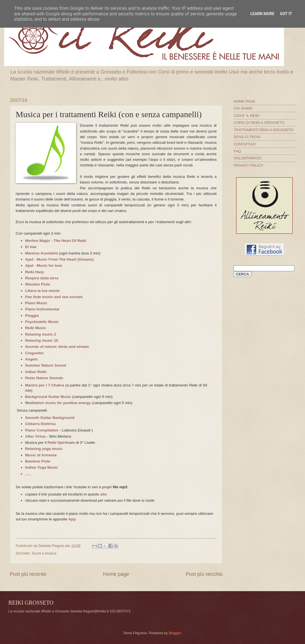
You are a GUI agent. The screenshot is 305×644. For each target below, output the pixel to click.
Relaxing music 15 (42, 340)
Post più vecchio (204, 574)
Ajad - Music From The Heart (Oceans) (59, 259)
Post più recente (28, 574)
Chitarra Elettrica (40, 424)
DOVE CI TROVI (247, 137)
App (72, 519)
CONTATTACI (245, 144)
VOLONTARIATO (247, 158)
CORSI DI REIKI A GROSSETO (259, 123)
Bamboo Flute (38, 461)
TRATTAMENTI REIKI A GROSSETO (263, 130)
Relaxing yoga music (44, 449)
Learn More (262, 14)
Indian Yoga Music (42, 467)
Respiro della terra (42, 278)
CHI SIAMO (243, 108)
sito (104, 494)
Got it (286, 14)
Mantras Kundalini (42, 253)
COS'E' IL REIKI (247, 116)
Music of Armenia (41, 455)
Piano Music (36, 303)
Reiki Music (36, 328)
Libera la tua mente (42, 291)
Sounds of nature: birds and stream (57, 347)
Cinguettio (35, 353)
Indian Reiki (36, 372)
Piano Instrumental (42, 309)
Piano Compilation (42, 430)
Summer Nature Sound (46, 365)
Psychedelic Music (42, 322)
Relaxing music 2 (41, 334)
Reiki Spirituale (61, 443)
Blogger (175, 633)
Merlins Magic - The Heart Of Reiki (56, 241)
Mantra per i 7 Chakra (45, 385)
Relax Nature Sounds (44, 378)
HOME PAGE (244, 101)
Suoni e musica (44, 553)
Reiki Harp (35, 272)
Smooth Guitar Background (50, 418)
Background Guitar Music (48, 397)
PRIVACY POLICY (248, 165)
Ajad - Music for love (44, 266)
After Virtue (35, 436)
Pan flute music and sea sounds (54, 297)
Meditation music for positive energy (58, 403)
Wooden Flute (38, 284)
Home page (116, 574)
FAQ (237, 151)
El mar (31, 247)
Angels (31, 359)
